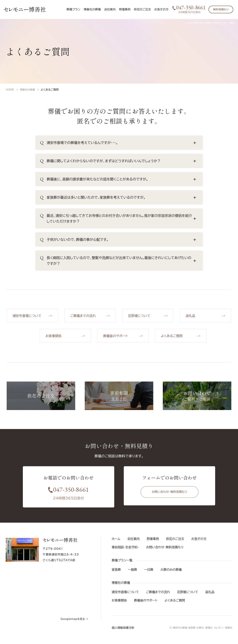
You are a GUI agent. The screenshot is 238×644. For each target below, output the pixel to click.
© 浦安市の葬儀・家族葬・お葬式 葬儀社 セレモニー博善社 (200, 630)
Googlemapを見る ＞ (74, 621)
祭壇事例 (125, 9)
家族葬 (116, 572)
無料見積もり (221, 9)
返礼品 (210, 594)
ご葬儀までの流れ (158, 594)
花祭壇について (188, 594)
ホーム (116, 541)
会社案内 (110, 9)
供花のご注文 (142, 9)
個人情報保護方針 (122, 630)
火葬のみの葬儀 (171, 572)
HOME (10, 90)
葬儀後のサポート (146, 603)
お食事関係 (119, 603)
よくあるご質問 (175, 603)
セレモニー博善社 (25, 9)
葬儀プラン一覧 (122, 563)
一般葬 (133, 572)
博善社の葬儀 (28, 90)
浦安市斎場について (125, 594)
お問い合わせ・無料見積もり (169, 495)
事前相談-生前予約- (125, 550)
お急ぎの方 (161, 9)
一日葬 (149, 572)
